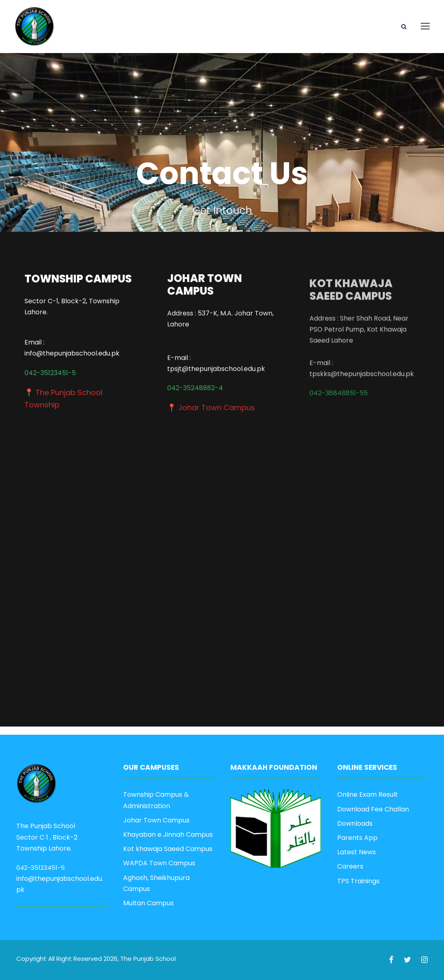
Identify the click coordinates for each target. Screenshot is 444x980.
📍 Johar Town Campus (211, 401)
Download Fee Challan (373, 809)
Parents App (357, 838)
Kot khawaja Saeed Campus (168, 849)
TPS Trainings (358, 881)
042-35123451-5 (50, 374)
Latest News (357, 852)
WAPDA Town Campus (159, 863)
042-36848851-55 (339, 408)
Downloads (355, 823)
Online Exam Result (368, 794)
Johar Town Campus (156, 820)
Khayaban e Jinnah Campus (168, 834)
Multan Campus (148, 903)
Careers (350, 866)
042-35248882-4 (195, 381)
